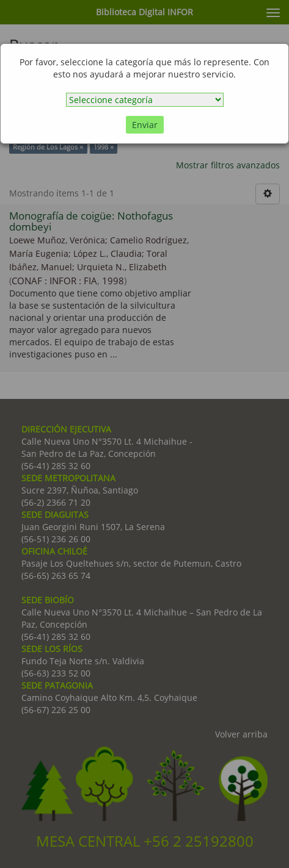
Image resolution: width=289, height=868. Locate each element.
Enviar (145, 125)
